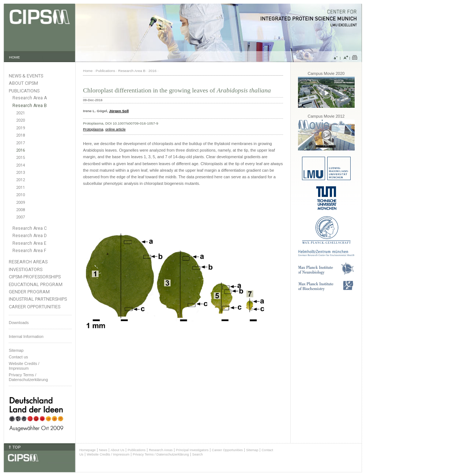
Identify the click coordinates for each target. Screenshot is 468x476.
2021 (20, 113)
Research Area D (30, 236)
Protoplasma (93, 129)
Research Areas (28, 262)
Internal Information (26, 336)
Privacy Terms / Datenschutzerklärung (28, 377)
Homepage (88, 450)
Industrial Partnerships (38, 299)
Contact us (18, 357)
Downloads (19, 323)
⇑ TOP (14, 447)
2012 (20, 180)
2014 (20, 165)
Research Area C (30, 228)
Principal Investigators (192, 450)
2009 (20, 203)
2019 (20, 128)
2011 (20, 188)
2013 (20, 173)
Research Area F (29, 251)
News (103, 450)
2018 (20, 135)
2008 (20, 210)
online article (115, 129)
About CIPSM (23, 83)
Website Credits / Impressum (108, 454)
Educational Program (36, 284)
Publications (24, 91)
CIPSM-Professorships (35, 277)
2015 (20, 158)
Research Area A (30, 98)
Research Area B (30, 106)
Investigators (26, 269)
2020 (20, 120)
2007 (20, 217)
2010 (20, 195)
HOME (15, 57)
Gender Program (29, 292)
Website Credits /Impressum (24, 366)
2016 (20, 150)
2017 (20, 143)
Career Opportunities (35, 307)
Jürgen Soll (119, 111)
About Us (117, 450)
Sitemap (16, 350)
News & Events (26, 76)
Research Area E (29, 243)
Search (198, 454)
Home (88, 71)
